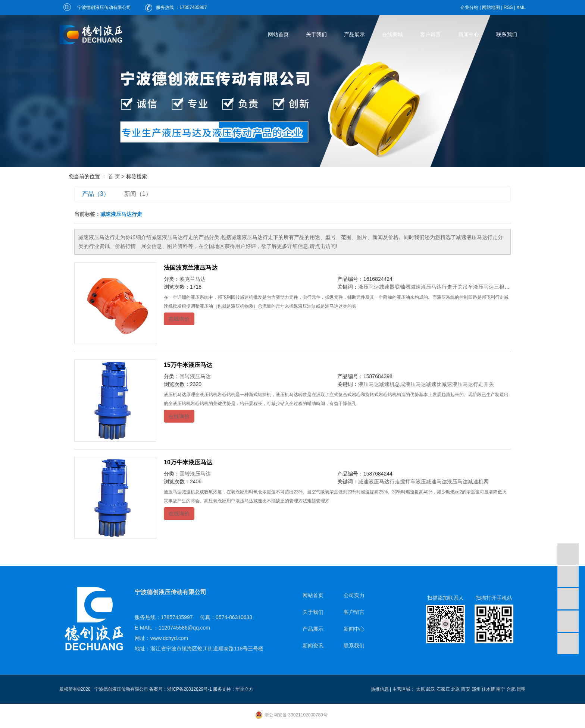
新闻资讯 (313, 646)
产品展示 (354, 34)
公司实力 (354, 595)
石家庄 (443, 689)
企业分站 (469, 7)
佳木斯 (488, 689)
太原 (420, 689)
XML (521, 7)
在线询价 (179, 319)
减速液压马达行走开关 (437, 287)
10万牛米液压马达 (188, 462)
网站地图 (491, 7)
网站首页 (278, 34)
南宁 (501, 689)
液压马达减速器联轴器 (384, 287)
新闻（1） (138, 194)
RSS (508, 7)
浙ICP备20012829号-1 (190, 689)
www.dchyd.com (169, 638)
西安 (466, 689)
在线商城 (392, 34)
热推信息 (380, 689)
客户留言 (431, 34)
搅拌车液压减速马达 (423, 481)
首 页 (114, 176)
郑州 (476, 689)
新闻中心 (469, 34)
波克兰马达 (193, 279)
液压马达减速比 (423, 384)
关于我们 (316, 34)
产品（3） (96, 194)
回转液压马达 (195, 376)
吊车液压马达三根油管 (489, 287)
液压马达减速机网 (468, 481)
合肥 (511, 689)
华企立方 (244, 689)
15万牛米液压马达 (188, 365)
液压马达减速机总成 (382, 384)
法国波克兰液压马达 (191, 268)
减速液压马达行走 (379, 481)
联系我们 (507, 34)
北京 (456, 689)
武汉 (431, 689)
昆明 (521, 689)
